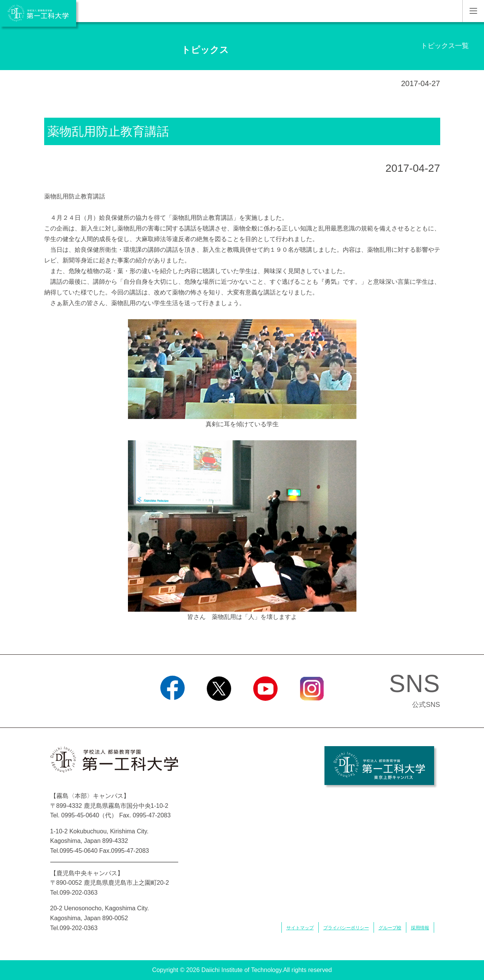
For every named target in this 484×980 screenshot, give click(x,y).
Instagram (311, 710)
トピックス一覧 (445, 46)
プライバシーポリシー (346, 928)
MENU (473, 11)
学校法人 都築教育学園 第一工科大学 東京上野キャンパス (379, 766)
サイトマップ (300, 928)
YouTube (265, 710)
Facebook (172, 710)
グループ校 (390, 928)
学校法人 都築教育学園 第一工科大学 (38, 13)
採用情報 (420, 928)
